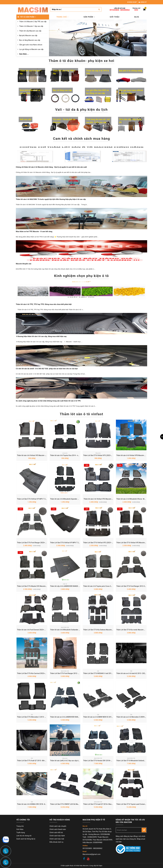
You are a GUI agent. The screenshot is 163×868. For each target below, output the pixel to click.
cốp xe (65, 584)
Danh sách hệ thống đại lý (26, 839)
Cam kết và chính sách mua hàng (81, 139)
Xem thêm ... (24, 54)
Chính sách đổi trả (56, 832)
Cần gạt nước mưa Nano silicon (31, 45)
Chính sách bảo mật (57, 839)
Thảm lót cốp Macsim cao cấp (30, 31)
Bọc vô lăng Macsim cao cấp (30, 40)
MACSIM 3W (65, 627)
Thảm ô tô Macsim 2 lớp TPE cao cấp (33, 22)
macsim (65, 453)
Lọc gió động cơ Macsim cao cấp (31, 49)
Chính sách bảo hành (57, 836)
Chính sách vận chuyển (58, 826)
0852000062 (125, 10)
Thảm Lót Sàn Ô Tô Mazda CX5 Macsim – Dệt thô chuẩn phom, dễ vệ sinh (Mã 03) (47, 586)
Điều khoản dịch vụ (56, 842)
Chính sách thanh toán (58, 829)
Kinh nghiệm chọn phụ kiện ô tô (81, 276)
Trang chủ (63, 17)
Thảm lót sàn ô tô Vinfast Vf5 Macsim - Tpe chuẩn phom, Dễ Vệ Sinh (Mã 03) (45, 455)
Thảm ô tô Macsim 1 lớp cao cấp (31, 26)
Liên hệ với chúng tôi (24, 836)
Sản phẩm (89, 17)
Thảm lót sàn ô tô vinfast (81, 414)
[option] (98, 38)
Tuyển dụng (21, 832)
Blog (137, 17)
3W (98, 671)
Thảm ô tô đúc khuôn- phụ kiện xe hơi (81, 61)
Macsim (98, 453)
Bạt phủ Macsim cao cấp (28, 36)
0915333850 (114, 10)
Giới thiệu (115, 17)
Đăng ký (143, 2)
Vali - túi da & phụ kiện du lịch (81, 110)
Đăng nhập (132, 2)
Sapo (101, 866)
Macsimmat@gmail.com (92, 854)
